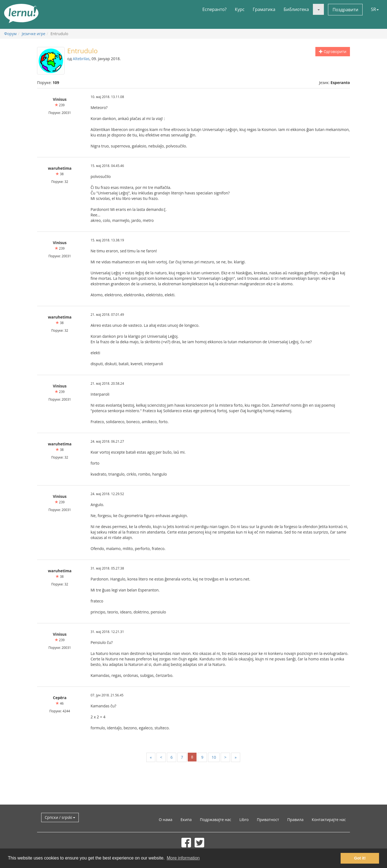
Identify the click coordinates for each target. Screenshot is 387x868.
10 (214, 757)
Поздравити (345, 10)
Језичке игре (33, 34)
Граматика (264, 9)
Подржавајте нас (215, 820)
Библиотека (296, 9)
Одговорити (333, 51)
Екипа (186, 820)
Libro (244, 820)
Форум (10, 34)
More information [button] (183, 858)
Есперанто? (214, 9)
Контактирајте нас (329, 820)
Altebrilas (81, 59)
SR (375, 9)
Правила (295, 820)
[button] (318, 9)
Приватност (268, 820)
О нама (166, 820)
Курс (239, 9)
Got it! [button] (360, 858)
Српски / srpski (60, 817)
